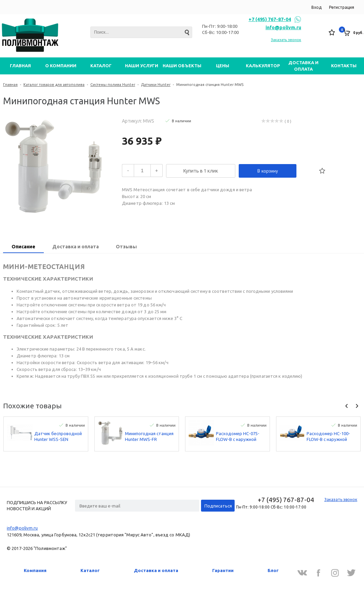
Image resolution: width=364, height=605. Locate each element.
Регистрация (342, 7)
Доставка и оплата (156, 570)
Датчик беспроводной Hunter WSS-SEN (58, 436)
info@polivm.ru (283, 28)
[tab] (23, 247)
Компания (35, 570)
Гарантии (223, 570)
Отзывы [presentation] (126, 247)
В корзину (268, 171)
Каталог (90, 570)
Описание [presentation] (23, 247)
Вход (316, 7)
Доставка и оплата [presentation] (76, 247)
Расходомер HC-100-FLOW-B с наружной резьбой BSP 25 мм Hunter (328, 437)
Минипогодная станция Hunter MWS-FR (149, 436)
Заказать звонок (286, 40)
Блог (273, 570)
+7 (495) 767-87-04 (270, 19)
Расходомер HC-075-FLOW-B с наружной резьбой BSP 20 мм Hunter (238, 437)
